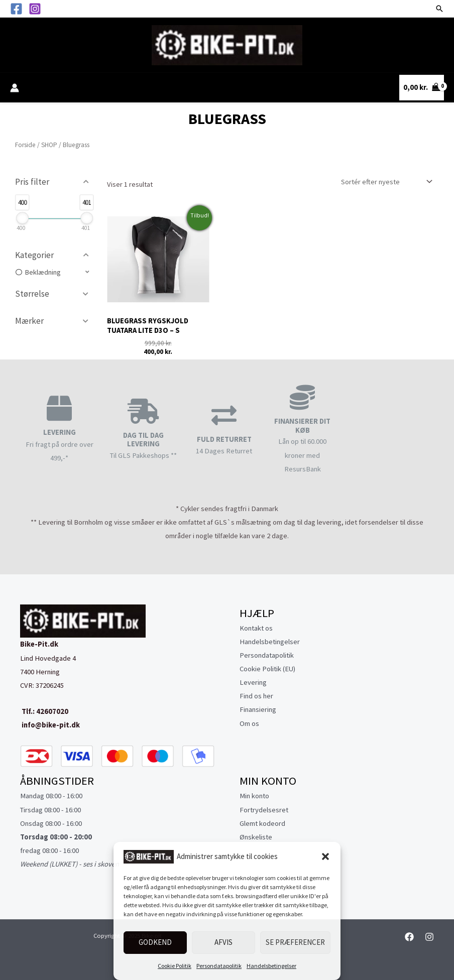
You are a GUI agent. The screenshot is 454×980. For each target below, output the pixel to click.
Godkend (155, 942)
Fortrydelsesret (264, 810)
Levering (253, 682)
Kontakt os (256, 628)
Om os (249, 723)
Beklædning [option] (43, 272)
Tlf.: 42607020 (44, 711)
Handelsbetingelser (271, 966)
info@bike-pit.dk (50, 725)
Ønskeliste (256, 837)
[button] (325, 856)
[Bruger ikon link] (15, 88)
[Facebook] (16, 9)
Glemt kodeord (262, 823)
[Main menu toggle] (23, 45)
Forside (25, 145)
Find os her (256, 696)
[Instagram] (35, 9)
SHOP (49, 145)
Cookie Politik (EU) (267, 669)
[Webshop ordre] (384, 182)
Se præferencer (295, 942)
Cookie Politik (175, 966)
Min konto (254, 796)
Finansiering (258, 709)
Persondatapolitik (219, 966)
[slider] (22, 218)
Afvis (223, 942)
